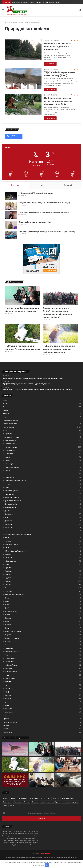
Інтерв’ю (6, 414)
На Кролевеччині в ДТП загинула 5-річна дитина (36, 193)
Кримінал (8, 581)
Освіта (7, 601)
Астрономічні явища (12, 437)
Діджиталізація (10, 507)
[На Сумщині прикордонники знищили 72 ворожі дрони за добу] (22, 333)
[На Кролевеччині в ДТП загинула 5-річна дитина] (11, 196)
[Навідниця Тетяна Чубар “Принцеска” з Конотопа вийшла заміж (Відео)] (11, 206)
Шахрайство (9, 712)
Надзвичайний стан (10, 424)
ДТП (6, 517)
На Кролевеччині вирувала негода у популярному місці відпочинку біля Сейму (58, 101)
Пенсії (7, 608)
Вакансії (8, 460)
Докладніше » (50, 64)
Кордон (6, 417)
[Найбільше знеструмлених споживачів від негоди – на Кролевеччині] (23, 50)
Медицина (8, 591)
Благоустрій (9, 454)
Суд (6, 685)
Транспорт (8, 702)
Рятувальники (10, 658)
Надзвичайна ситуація (11, 420)
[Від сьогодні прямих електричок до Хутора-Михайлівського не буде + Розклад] (11, 235)
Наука (7, 598)
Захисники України (11, 544)
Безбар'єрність (10, 444)
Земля (7, 548)
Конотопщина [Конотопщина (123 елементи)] (7, 802)
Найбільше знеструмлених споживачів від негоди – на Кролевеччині (58, 47)
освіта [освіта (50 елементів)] (5, 806)
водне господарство (12, 491)
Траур (7, 705)
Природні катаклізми (12, 638)
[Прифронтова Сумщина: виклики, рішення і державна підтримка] (22, 296)
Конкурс (8, 574)
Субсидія (8, 682)
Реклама (6, 725)
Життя (7, 538)
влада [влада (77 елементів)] (43, 802)
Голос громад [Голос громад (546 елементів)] (34, 798)
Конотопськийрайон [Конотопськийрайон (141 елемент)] (68, 798)
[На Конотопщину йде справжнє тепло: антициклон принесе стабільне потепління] (61, 333)
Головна (9, 22)
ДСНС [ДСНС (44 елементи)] (43, 798)
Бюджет (8, 457)
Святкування (9, 662)
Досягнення (9, 514)
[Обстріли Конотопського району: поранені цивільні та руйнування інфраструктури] (68, 780)
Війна (5, 404)
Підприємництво (11, 611)
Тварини (8, 695)
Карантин (8, 568)
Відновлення (9, 477)
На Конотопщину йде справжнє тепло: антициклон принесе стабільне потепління (59, 349)
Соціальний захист (11, 665)
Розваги (6, 729)
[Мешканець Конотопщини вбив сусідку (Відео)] (11, 225)
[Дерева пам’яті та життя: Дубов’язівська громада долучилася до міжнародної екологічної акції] (61, 296)
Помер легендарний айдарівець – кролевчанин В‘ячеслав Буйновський (44, 212)
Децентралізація (11, 504)
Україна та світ (8, 732)
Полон (7, 628)
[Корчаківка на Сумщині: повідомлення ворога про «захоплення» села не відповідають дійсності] (15, 780)
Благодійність (10, 450)
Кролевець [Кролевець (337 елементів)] (18, 802)
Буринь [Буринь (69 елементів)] (14, 798)
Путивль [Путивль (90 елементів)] (26, 802)
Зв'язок (6, 410)
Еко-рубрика (9, 528)
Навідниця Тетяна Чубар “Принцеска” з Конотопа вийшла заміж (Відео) (44, 203)
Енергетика (9, 531)
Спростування (10, 678)
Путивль (8, 642)
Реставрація (9, 648)
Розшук (7, 655)
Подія (7, 621)
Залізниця (8, 541)
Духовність (9, 521)
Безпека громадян (11, 447)
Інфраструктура (10, 561)
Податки (8, 618)
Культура (8, 585)
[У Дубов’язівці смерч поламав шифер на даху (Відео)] (23, 79)
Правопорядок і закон (13, 631)
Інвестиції (8, 558)
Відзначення (9, 474)
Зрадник (8, 554)
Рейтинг (7, 645)
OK (47, 865)
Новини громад (18, 22)
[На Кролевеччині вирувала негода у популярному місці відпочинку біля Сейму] (23, 104)
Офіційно (6, 719)
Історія (7, 564)
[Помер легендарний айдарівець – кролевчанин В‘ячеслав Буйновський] (11, 215)
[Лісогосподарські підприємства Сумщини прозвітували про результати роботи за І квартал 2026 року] (42, 780)
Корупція (8, 578)
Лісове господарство (12, 588)
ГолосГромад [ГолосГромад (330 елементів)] (23, 798)
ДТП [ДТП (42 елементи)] (49, 798)
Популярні (15, 185)
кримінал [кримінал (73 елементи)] (66, 802)
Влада (7, 487)
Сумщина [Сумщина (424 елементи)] (35, 802)
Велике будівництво (12, 467)
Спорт (7, 675)
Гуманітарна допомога (13, 501)
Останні (41, 185)
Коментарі (68, 185)
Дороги (7, 511)
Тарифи (7, 692)
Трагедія (8, 699)
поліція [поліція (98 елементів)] (12, 806)
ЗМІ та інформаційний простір (15, 551)
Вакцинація (9, 464)
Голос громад (43, 854)
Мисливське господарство (14, 595)
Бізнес (5, 400)
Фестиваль (8, 709)
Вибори (7, 471)
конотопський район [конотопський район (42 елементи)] (54, 802)
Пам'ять (7, 605)
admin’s (48, 41)
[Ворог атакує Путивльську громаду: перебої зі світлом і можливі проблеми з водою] (15, 749)
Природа (8, 635)
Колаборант (9, 571)
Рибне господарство (12, 652)
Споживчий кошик (11, 672)
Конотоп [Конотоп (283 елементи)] (56, 798)
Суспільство (9, 688)
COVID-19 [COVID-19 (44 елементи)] (6, 798)
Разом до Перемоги (10, 722)
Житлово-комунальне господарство (18, 534)
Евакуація (8, 524)
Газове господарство (12, 497)
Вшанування (9, 494)
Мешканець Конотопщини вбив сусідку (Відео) (35, 222)
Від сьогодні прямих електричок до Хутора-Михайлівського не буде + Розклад (47, 232)
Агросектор (9, 430)
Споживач (8, 668)
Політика (8, 625)
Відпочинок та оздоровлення (15, 481)
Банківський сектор (12, 440)
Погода (7, 615)
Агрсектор (8, 434)
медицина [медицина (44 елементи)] (75, 802)
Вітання (7, 484)
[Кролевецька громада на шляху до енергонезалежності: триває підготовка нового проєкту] (68, 764)
